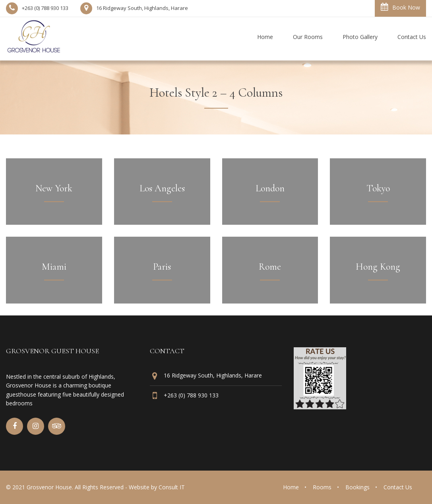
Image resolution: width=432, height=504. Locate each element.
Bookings (357, 487)
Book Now (400, 7)
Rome (270, 267)
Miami (54, 267)
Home (291, 487)
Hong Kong (378, 267)
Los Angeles (162, 188)
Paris (162, 267)
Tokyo (378, 188)
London (270, 188)
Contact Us (398, 487)
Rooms (322, 487)
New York (54, 188)
